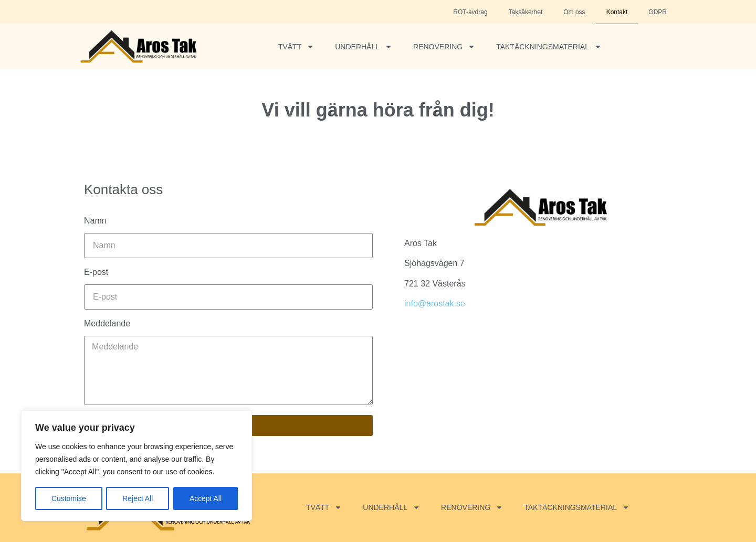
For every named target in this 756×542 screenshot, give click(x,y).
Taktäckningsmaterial (549, 47)
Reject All (138, 498)
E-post (96, 272)
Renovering (444, 47)
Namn (95, 221)
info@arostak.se (435, 304)
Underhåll (364, 47)
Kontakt (617, 12)
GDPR (658, 12)
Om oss (574, 12)
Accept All (206, 498)
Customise (69, 498)
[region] (136, 466)
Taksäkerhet (526, 12)
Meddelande (107, 324)
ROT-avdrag (470, 12)
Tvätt (296, 47)
